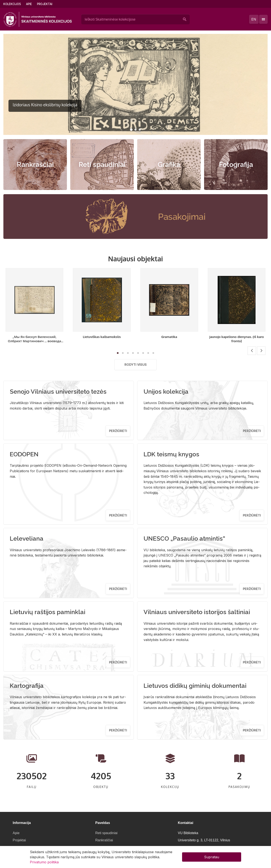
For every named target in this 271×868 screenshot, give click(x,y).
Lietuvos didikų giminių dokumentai (195, 686)
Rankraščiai (35, 164)
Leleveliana (27, 539)
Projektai (45, 4)
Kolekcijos (12, 4)
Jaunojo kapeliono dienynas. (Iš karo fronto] (237, 339)
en (254, 19)
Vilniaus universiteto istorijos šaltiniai (197, 612)
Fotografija (236, 164)
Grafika (169, 164)
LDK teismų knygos (171, 454)
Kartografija (27, 686)
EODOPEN (24, 454)
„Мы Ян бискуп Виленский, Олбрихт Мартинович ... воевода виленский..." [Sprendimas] (34, 341)
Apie (29, 4)
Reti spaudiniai (102, 164)
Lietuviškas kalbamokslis (102, 337)
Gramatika (169, 337)
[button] (131, 130)
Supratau (212, 857)
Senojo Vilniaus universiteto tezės (58, 392)
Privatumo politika (44, 862)
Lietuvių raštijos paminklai (48, 612)
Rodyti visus (136, 365)
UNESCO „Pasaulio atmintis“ (184, 539)
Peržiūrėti (118, 431)
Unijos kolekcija (166, 392)
